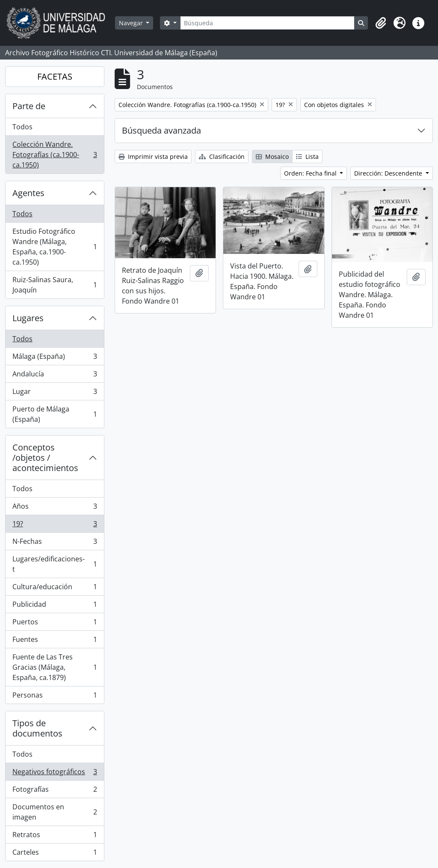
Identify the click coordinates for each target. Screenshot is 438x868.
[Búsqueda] (267, 23)
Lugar (55, 393)
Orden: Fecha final (311, 173)
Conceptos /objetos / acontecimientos (45, 458)
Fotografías (55, 791)
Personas (55, 697)
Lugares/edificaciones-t (55, 564)
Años (55, 508)
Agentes (28, 193)
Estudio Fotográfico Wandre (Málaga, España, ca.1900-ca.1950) (55, 247)
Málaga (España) (55, 358)
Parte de (29, 106)
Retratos (55, 837)
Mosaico (272, 157)
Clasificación (222, 157)
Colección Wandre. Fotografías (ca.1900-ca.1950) (55, 155)
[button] (381, 23)
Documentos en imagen (55, 812)
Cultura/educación (55, 589)
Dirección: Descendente (389, 173)
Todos (22, 127)
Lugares (28, 318)
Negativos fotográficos (55, 774)
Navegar (132, 23)
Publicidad (55, 606)
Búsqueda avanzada (161, 130)
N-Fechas (55, 543)
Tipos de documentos (37, 728)
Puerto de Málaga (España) (55, 414)
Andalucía (55, 376)
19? (55, 526)
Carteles (55, 854)
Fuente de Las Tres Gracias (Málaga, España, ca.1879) (55, 667)
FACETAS (55, 76)
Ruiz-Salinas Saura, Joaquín (55, 285)
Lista (307, 157)
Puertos (55, 624)
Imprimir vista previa (153, 157)
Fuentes (55, 641)
